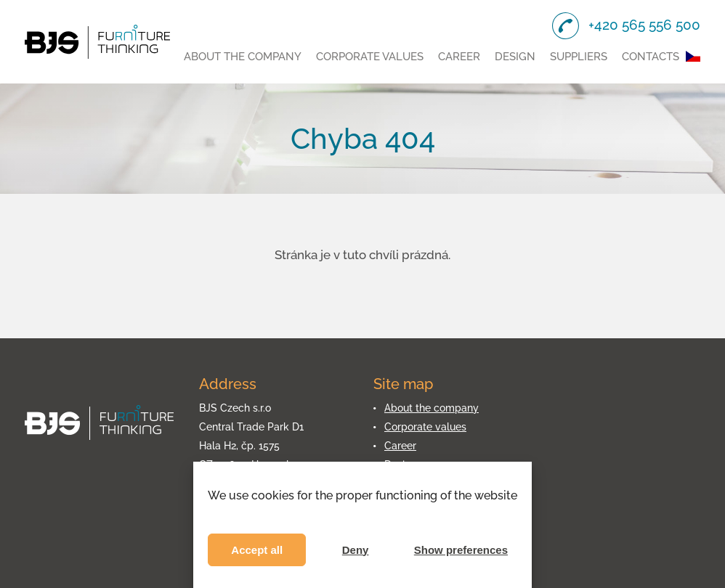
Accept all (257, 550)
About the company (243, 57)
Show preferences (461, 550)
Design (515, 57)
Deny (356, 550)
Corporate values (370, 57)
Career (459, 57)
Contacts (651, 57)
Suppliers (579, 57)
